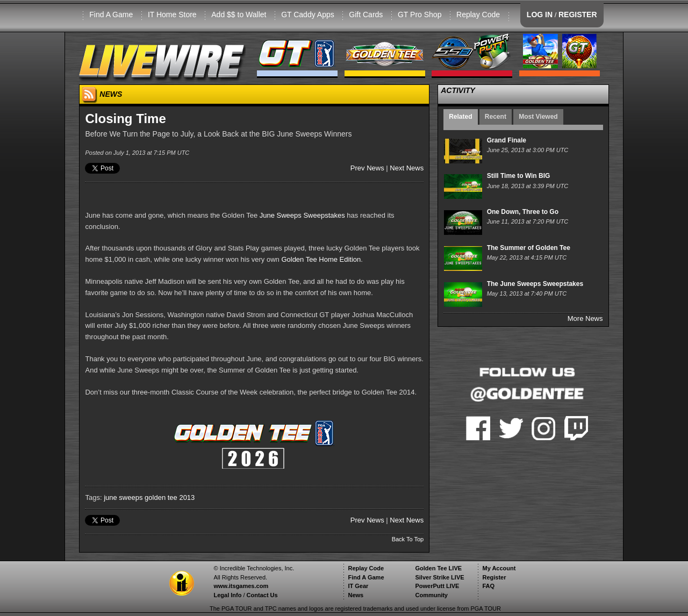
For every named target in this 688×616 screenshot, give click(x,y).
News (356, 595)
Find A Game (111, 15)
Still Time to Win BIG (519, 176)
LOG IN (540, 15)
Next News (407, 168)
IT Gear (358, 586)
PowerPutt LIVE (437, 586)
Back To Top (408, 539)
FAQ (488, 586)
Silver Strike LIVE (439, 577)
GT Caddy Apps (308, 15)
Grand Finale (507, 140)
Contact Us (262, 595)
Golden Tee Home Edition (321, 259)
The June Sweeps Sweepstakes (535, 284)
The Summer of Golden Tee (529, 248)
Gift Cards (366, 15)
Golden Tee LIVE (438, 568)
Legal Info (227, 595)
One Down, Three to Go (523, 212)
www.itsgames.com (241, 586)
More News (585, 318)
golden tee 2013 (170, 497)
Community (431, 595)
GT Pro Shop (420, 15)
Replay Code (478, 15)
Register (494, 577)
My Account (499, 568)
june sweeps (123, 497)
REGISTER (578, 15)
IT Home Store (172, 15)
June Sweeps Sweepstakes (302, 215)
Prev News (367, 168)
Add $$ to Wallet (239, 15)
